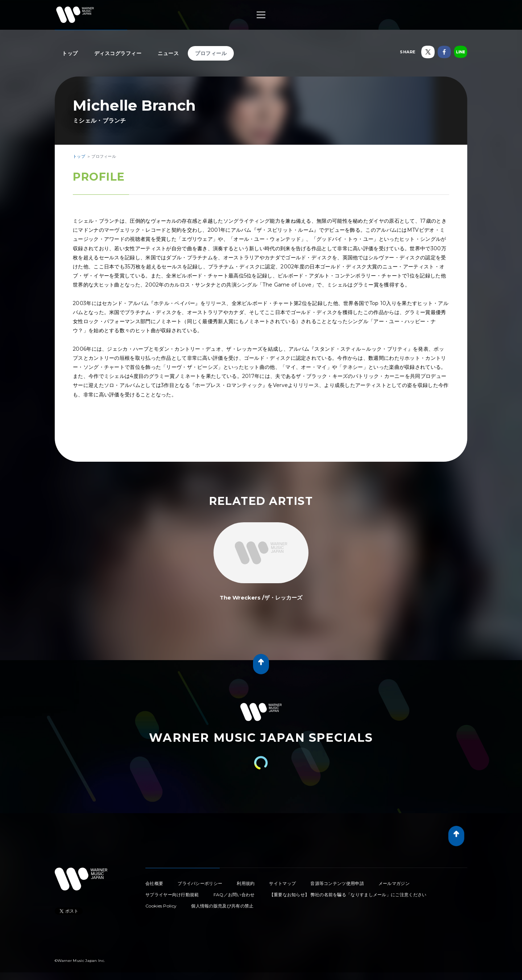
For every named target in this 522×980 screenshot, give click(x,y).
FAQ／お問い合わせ (234, 895)
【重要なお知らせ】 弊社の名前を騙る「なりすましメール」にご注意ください (348, 895)
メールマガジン (394, 883)
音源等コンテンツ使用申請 (337, 883)
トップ (70, 53)
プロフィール (211, 53)
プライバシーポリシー (200, 883)
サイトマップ (282, 883)
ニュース (168, 53)
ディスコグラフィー (118, 53)
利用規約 (246, 883)
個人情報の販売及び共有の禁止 (222, 906)
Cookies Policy (161, 906)
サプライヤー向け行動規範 (172, 895)
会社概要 (154, 883)
